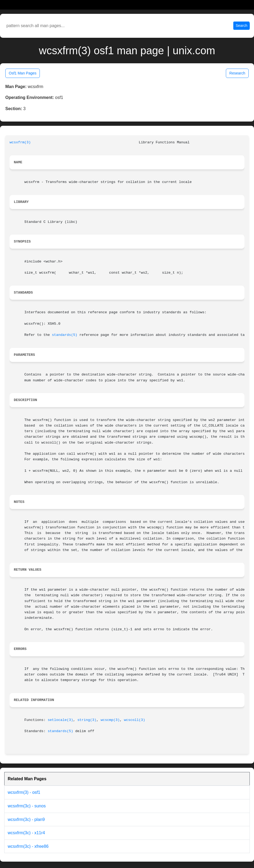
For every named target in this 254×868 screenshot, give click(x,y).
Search (242, 26)
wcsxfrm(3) (20, 142)
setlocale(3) (61, 720)
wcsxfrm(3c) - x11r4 (26, 833)
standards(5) (65, 335)
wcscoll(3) (135, 720)
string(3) (87, 720)
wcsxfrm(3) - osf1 (24, 792)
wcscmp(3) (110, 720)
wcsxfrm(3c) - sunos (27, 806)
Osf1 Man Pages (23, 73)
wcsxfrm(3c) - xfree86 (28, 846)
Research (237, 73)
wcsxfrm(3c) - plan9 (26, 819)
